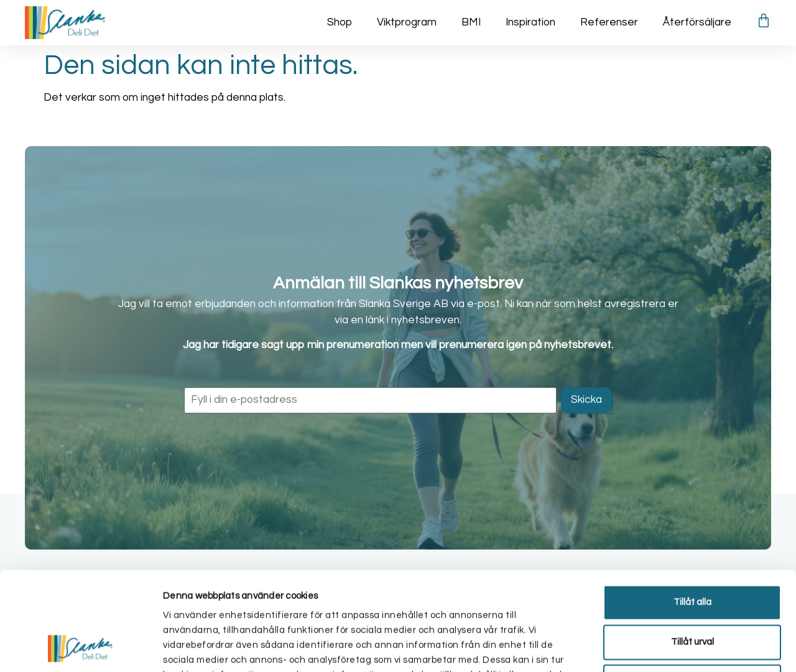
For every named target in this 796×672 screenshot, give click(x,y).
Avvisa (692, 589)
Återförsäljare (697, 22)
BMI (471, 22)
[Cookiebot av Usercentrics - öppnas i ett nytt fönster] (81, 648)
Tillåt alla (692, 509)
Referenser (609, 22)
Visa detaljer (664, 647)
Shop (340, 22)
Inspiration (530, 22)
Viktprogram (407, 22)
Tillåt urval (692, 549)
